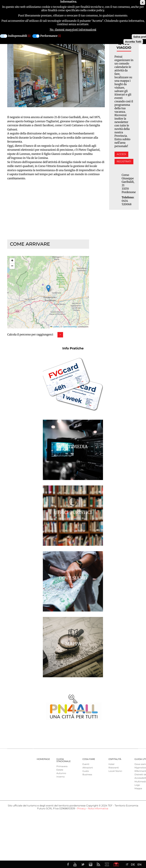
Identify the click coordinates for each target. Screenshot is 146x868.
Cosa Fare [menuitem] (89, 759)
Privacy (81, 809)
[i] (29, 36)
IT (127, 864)
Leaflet (55, 327)
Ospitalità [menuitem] (115, 759)
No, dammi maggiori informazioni (73, 30)
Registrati (124, 162)
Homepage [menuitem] (43, 759)
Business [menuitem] (87, 775)
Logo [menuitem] (137, 785)
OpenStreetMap (70, 327)
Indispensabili (18, 36)
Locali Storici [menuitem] (115, 771)
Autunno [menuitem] (61, 773)
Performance (49, 36)
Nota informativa (98, 809)
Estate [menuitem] (60, 770)
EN (139, 864)
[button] (48, 288)
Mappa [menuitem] (138, 789)
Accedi (121, 154)
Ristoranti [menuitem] (114, 768)
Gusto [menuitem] (86, 771)
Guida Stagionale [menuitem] (64, 760)
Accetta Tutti (133, 42)
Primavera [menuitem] (62, 766)
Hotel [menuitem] (111, 764)
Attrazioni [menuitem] (88, 768)
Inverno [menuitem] (61, 777)
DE (133, 864)
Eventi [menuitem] (86, 764)
